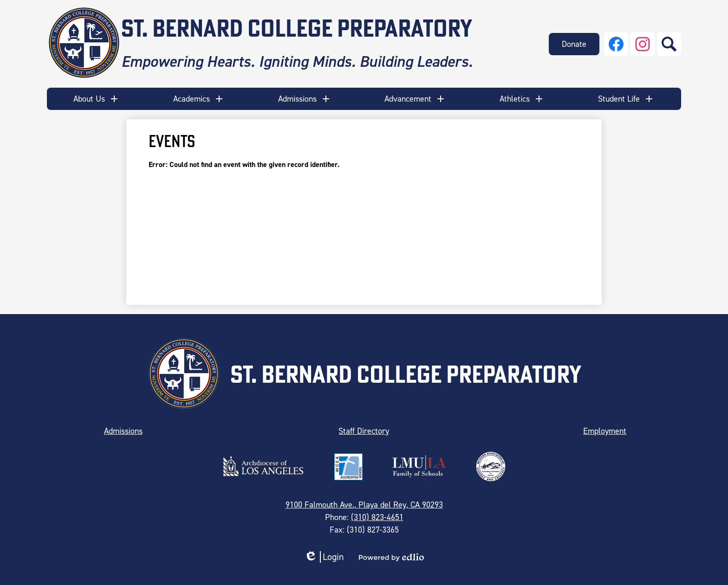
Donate (574, 44)
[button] (97, 99)
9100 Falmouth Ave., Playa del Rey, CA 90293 (364, 505)
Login (324, 557)
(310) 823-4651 (377, 517)
